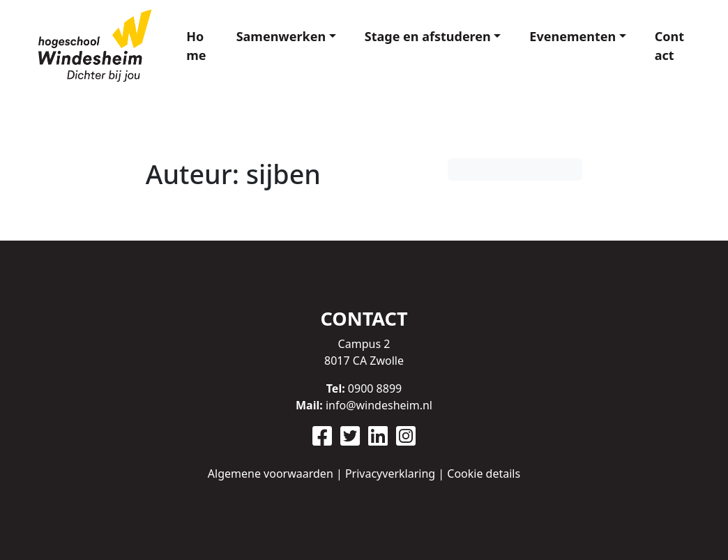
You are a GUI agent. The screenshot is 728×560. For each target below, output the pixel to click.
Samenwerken (281, 36)
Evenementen (572, 36)
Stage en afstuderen (428, 36)
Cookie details (484, 474)
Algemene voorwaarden (271, 474)
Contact (669, 46)
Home (196, 46)
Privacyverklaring (390, 474)
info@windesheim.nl (379, 405)
